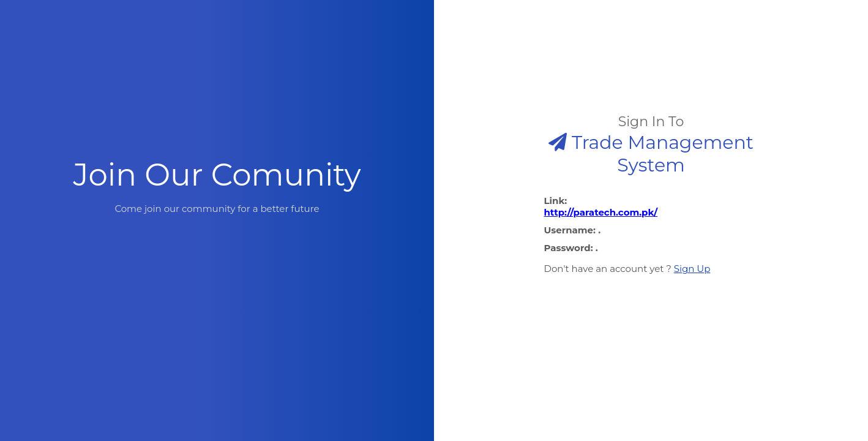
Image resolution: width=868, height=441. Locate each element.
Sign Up (692, 269)
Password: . (571, 248)
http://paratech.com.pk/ (601, 212)
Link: (651, 206)
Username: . (573, 230)
